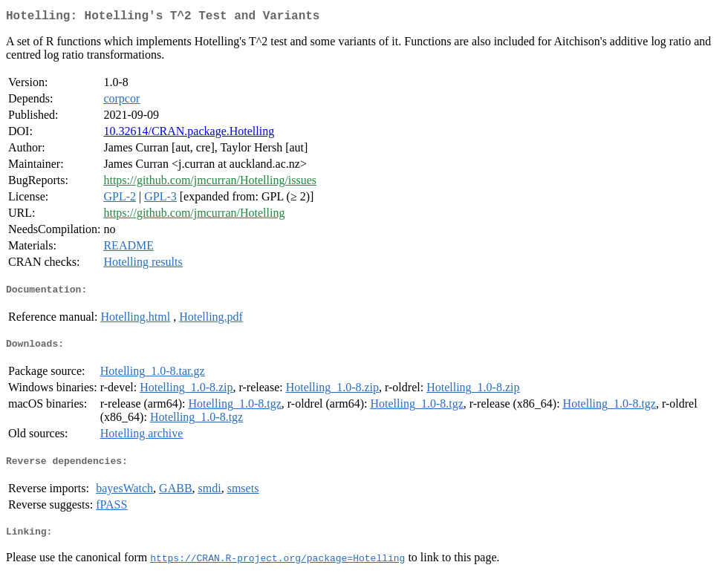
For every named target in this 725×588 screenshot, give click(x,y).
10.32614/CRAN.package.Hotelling (189, 134)
